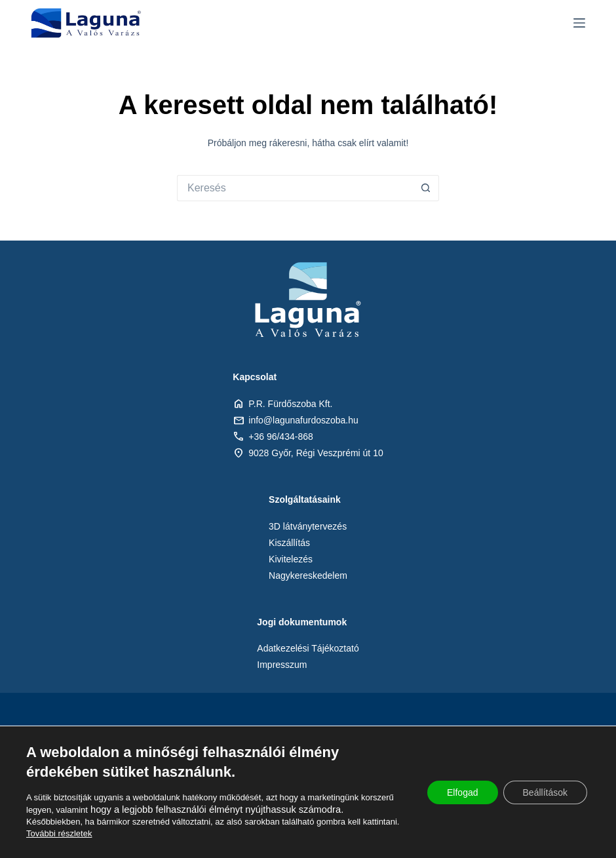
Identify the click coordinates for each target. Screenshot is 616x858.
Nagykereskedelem (308, 575)
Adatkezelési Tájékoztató (308, 648)
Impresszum (282, 665)
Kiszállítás (289, 543)
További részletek (59, 833)
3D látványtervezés (308, 526)
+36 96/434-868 (280, 437)
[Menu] (579, 23)
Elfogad (462, 792)
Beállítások (545, 792)
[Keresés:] (295, 188)
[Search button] (426, 188)
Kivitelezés (291, 559)
